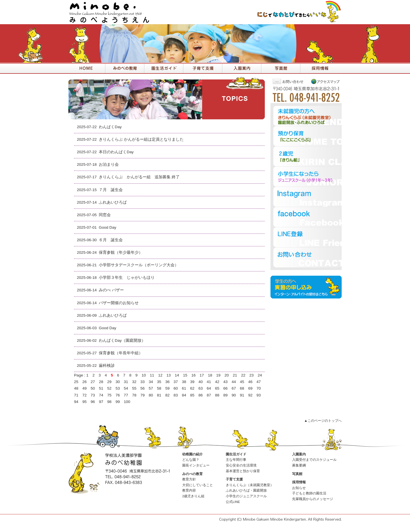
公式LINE (233, 502)
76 (118, 395)
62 (192, 388)
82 (167, 395)
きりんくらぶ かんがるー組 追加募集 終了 (139, 177)
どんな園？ (191, 460)
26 (84, 382)
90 (234, 395)
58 (159, 388)
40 (201, 382)
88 (217, 395)
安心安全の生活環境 (241, 465)
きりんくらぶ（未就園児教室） (250, 485)
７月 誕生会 (111, 190)
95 (84, 402)
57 (151, 388)
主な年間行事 (236, 460)
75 (109, 395)
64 (209, 388)
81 (159, 395)
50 (93, 388)
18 (210, 375)
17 (202, 375)
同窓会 (105, 215)
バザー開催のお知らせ (119, 303)
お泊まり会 (109, 164)
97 (101, 402)
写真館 (297, 474)
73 (93, 395)
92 (250, 395)
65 (217, 388)
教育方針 (189, 479)
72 (84, 395)
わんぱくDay (110, 127)
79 (143, 395)
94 (76, 402)
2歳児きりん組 (193, 496)
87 (209, 395)
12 (160, 375)
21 (235, 375)
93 (259, 395)
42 (217, 382)
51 (101, 388)
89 (225, 395)
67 (234, 388)
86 (201, 395)
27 (93, 382)
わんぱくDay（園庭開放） (122, 340)
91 (242, 395)
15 (185, 375)
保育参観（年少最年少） (121, 252)
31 (126, 382)
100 (127, 402)
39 (192, 382)
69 (250, 388)
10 (144, 375)
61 (184, 388)
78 (134, 395)
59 (167, 388)
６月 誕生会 (111, 240)
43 (225, 382)
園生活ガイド (236, 454)
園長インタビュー (196, 465)
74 (101, 395)
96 (93, 402)
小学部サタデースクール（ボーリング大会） (139, 265)
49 (84, 388)
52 (109, 388)
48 (76, 388)
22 (243, 375)
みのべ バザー (111, 290)
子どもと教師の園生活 (309, 493)
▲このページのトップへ (323, 421)
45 (242, 382)
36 (167, 382)
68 (242, 388)
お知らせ (299, 488)
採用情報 (299, 482)
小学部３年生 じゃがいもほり (127, 278)
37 (176, 382)
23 (252, 375)
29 (109, 382)
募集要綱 (299, 465)
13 (169, 375)
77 (126, 395)
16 (193, 375)
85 (192, 395)
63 (201, 388)
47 (259, 382)
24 (260, 375)
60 (176, 388)
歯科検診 (107, 366)
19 (218, 375)
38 (184, 382)
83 (176, 395)
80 (151, 395)
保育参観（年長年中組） (121, 353)
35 (159, 382)
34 (151, 382)
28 (101, 382)
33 (143, 382)
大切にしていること (198, 485)
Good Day (107, 227)
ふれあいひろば (113, 202)
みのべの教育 (192, 474)
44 (234, 382)
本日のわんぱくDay (116, 152)
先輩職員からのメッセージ (313, 499)
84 (184, 395)
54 (126, 388)
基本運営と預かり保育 (243, 471)
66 (225, 388)
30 (118, 382)
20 (226, 375)
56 (143, 388)
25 (76, 382)
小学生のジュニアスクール (246, 496)
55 (134, 388)
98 (109, 402)
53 (118, 388)
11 (152, 375)
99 (118, 402)
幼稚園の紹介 (192, 454)
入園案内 (299, 454)
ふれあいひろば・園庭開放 (246, 490)
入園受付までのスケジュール (314, 460)
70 (259, 388)
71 (76, 395)
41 (209, 382)
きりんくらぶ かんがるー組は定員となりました (141, 139)
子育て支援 (234, 479)
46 (250, 382)
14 (177, 375)
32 (134, 382)
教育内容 (189, 490)
